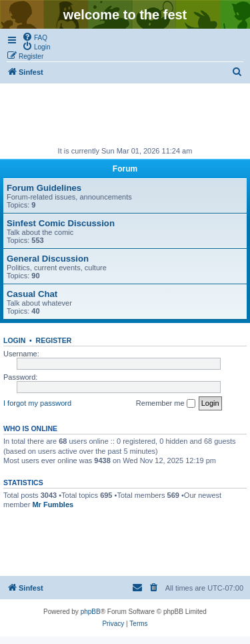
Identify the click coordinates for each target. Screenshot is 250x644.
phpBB (91, 612)
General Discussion (48, 259)
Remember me (166, 404)
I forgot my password (37, 403)
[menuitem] (35, 37)
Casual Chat (32, 294)
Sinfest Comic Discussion (61, 223)
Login (14, 340)
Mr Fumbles (53, 505)
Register (54, 340)
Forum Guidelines (44, 188)
